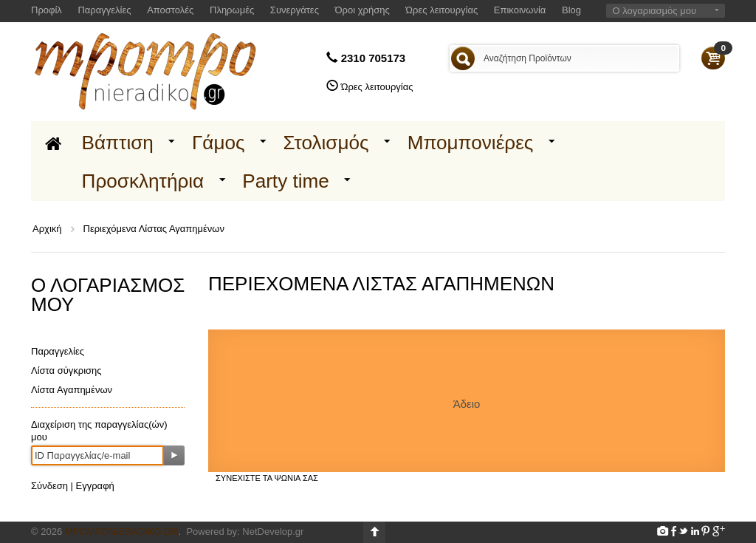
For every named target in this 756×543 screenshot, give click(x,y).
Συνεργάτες (295, 10)
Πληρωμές (232, 10)
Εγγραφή (95, 486)
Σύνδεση (49, 486)
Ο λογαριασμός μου (654, 11)
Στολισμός (326, 143)
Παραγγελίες (104, 10)
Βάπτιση (118, 143)
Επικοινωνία (520, 10)
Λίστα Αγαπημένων (72, 390)
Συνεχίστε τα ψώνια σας (267, 478)
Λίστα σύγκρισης (66, 370)
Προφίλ (47, 10)
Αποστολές (170, 10)
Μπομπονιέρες (471, 143)
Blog (571, 10)
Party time (286, 181)
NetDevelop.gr (273, 532)
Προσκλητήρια (143, 181)
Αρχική (47, 229)
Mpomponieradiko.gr (122, 532)
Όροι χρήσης (362, 10)
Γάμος (219, 143)
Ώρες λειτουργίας (441, 10)
